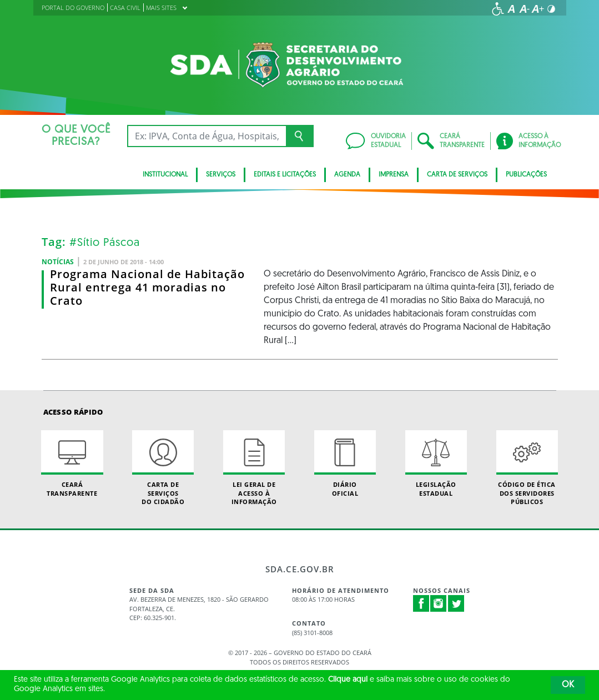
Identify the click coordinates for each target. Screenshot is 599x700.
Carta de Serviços (457, 175)
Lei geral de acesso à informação (254, 468)
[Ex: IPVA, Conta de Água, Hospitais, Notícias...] (207, 136)
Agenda (347, 175)
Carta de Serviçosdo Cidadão (163, 468)
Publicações (526, 175)
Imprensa (394, 175)
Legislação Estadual (436, 464)
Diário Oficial (345, 464)
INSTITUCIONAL (165, 175)
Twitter (456, 603)
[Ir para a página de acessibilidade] (498, 9)
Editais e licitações (285, 175)
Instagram (439, 603)
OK (568, 685)
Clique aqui (348, 680)
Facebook (421, 603)
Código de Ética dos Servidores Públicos (527, 468)
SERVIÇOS (221, 175)
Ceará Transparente (72, 464)
